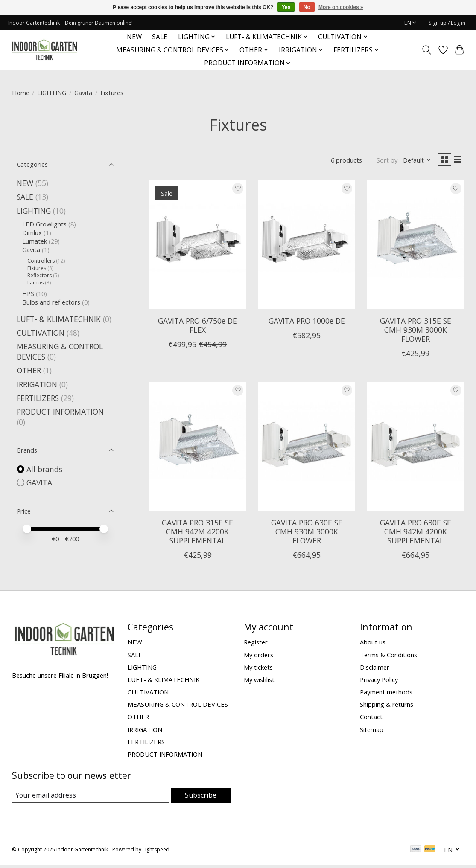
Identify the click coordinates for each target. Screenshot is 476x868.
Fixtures (37, 268)
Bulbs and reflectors (51, 302)
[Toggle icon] (426, 50)
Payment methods (386, 694)
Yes (286, 7)
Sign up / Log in (447, 23)
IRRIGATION (37, 384)
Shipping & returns (387, 706)
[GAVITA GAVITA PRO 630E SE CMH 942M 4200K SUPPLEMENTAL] (416, 448)
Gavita (83, 93)
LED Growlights (44, 224)
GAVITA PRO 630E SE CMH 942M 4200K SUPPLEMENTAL (416, 533)
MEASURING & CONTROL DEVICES (178, 706)
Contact (371, 718)
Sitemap (372, 731)
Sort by (384, 161)
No (307, 7)
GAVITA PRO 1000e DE (307, 322)
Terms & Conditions (388, 656)
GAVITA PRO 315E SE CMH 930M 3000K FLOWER (416, 331)
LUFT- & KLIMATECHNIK (59, 319)
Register (256, 644)
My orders (258, 656)
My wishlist (259, 681)
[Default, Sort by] (414, 161)
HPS (28, 293)
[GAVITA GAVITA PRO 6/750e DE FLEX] (198, 246)
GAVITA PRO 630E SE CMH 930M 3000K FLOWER (307, 533)
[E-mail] (91, 797)
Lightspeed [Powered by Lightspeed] (156, 852)
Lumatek (35, 241)
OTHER (29, 370)
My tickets (258, 669)
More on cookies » (341, 7)
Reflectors (39, 275)
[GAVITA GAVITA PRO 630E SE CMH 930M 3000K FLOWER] (307, 448)
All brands (44, 469)
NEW (134, 37)
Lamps (35, 283)
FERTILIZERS (38, 398)
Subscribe (201, 797)
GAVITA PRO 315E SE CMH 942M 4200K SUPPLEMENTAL (197, 533)
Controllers (41, 261)
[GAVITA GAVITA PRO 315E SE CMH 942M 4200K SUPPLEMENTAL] (198, 448)
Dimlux (32, 232)
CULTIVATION (41, 333)
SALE (160, 37)
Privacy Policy (379, 681)
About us (373, 644)
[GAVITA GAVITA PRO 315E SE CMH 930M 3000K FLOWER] (416, 246)
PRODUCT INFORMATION (60, 412)
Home (21, 93)
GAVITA (39, 482)
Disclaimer (375, 669)
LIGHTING (52, 93)
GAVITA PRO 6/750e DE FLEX (197, 327)
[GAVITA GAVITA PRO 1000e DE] (307, 246)
